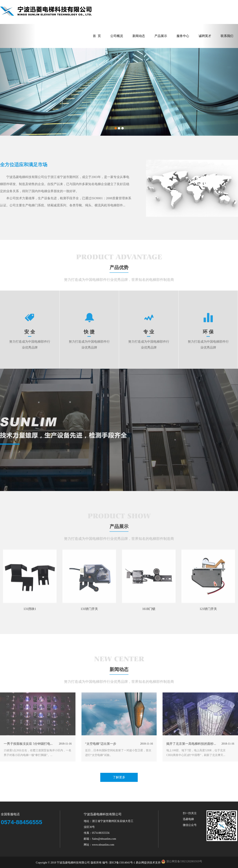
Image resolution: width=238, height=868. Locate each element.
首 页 (97, 36)
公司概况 (117, 36)
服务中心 (183, 36)
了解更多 (119, 777)
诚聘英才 (205, 36)
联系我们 (227, 36)
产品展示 (161, 36)
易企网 (140, 863)
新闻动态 (139, 36)
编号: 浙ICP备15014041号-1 (119, 863)
